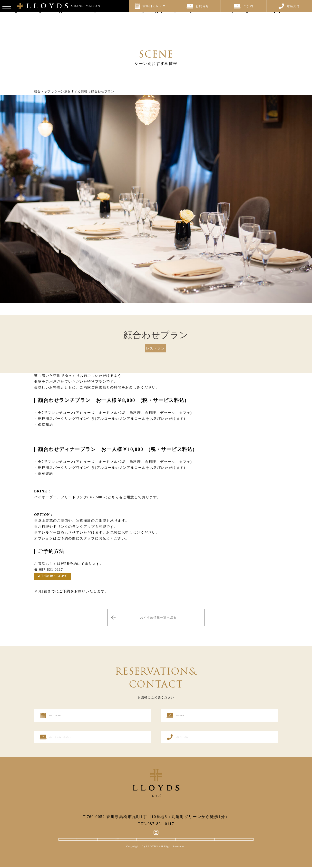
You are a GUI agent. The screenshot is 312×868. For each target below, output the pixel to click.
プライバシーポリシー (156, 836)
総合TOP (78, 836)
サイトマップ (196, 836)
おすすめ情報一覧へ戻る (158, 615)
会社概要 (116, 836)
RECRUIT (234, 836)
